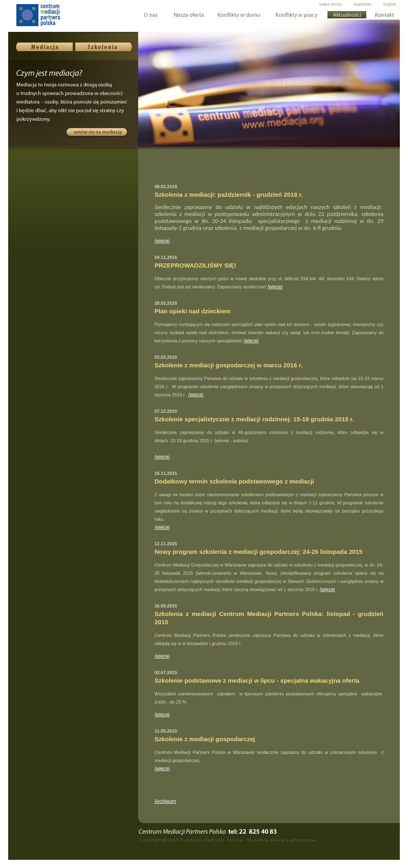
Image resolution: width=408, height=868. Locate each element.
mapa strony (331, 4)
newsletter (363, 4)
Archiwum (165, 801)
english (390, 4)
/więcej (162, 241)
